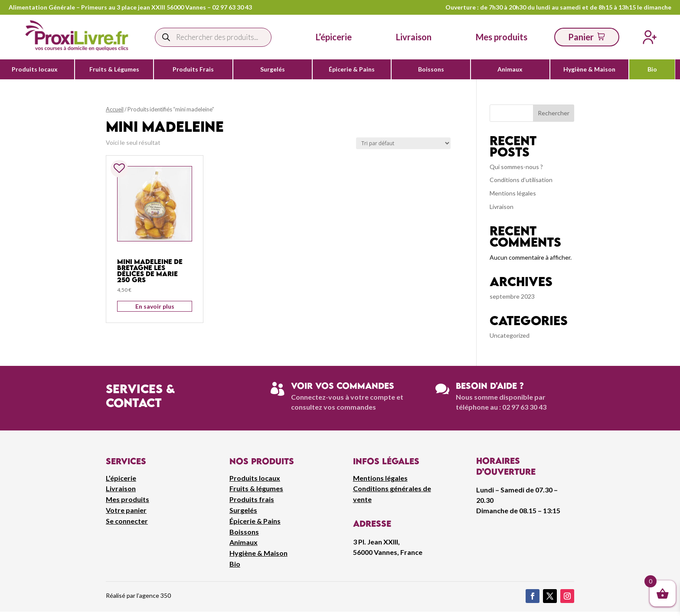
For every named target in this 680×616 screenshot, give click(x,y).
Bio (652, 69)
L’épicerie (334, 37)
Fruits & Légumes (114, 69)
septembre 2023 (512, 296)
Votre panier (126, 510)
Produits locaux (35, 69)
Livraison (502, 207)
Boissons (431, 69)
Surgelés (273, 69)
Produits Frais (193, 69)
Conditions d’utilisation (521, 180)
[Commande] (403, 143)
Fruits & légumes (256, 488)
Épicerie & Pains (352, 69)
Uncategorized (510, 335)
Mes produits (127, 499)
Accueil (115, 109)
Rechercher (554, 113)
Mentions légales (513, 193)
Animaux (510, 69)
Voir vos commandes (343, 386)
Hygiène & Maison (589, 69)
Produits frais (252, 499)
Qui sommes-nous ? (516, 167)
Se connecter (127, 521)
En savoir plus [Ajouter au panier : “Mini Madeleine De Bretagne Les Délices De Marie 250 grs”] (155, 306)
